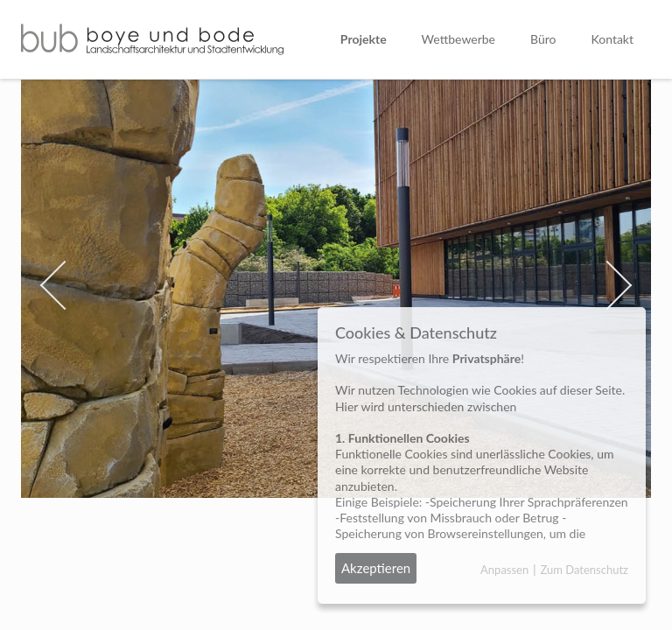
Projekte (364, 39)
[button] (68, 289)
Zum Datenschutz (584, 570)
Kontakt (612, 39)
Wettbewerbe (458, 39)
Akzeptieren (376, 568)
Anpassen (504, 570)
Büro (543, 39)
